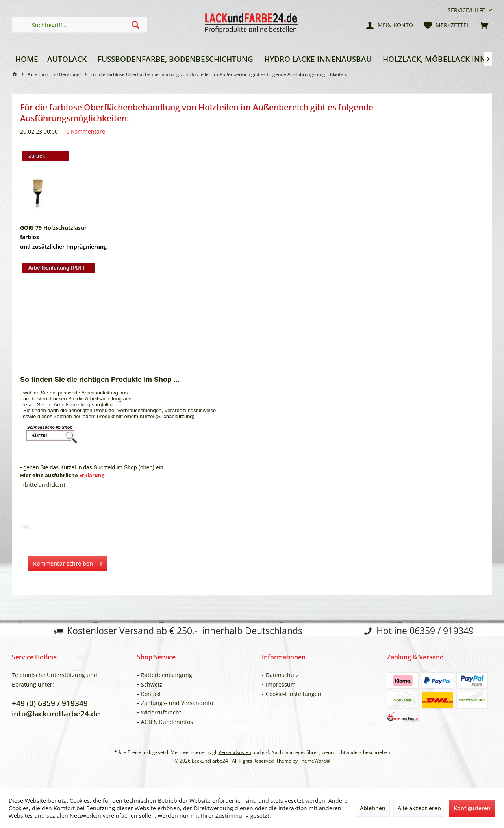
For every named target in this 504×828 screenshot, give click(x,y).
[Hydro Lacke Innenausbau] (318, 59)
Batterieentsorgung (167, 675)
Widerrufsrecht (161, 712)
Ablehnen (373, 808)
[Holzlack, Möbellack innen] (439, 59)
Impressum (281, 684)
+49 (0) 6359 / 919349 (50, 703)
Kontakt (151, 694)
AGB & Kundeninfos (167, 722)
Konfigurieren (472, 808)
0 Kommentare (86, 131)
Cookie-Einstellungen (294, 694)
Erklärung (92, 475)
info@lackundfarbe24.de (56, 714)
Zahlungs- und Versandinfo (177, 703)
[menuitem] (467, 10)
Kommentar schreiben (68, 562)
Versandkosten (235, 752)
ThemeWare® (314, 761)
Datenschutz (282, 675)
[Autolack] (67, 59)
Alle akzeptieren (419, 808)
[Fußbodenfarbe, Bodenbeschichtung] (175, 59)
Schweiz (152, 684)
